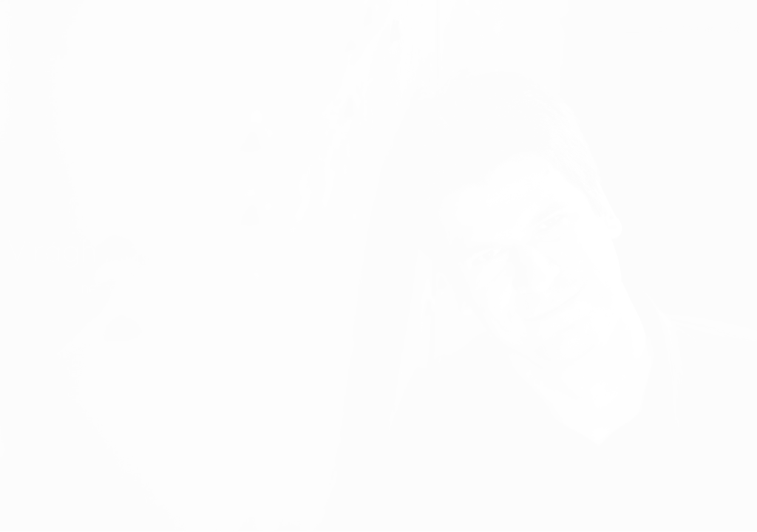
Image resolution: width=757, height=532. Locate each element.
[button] (633, 28)
